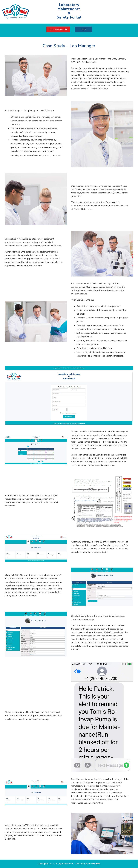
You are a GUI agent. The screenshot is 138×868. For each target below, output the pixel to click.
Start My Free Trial (58, 29)
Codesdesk (95, 864)
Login (83, 29)
